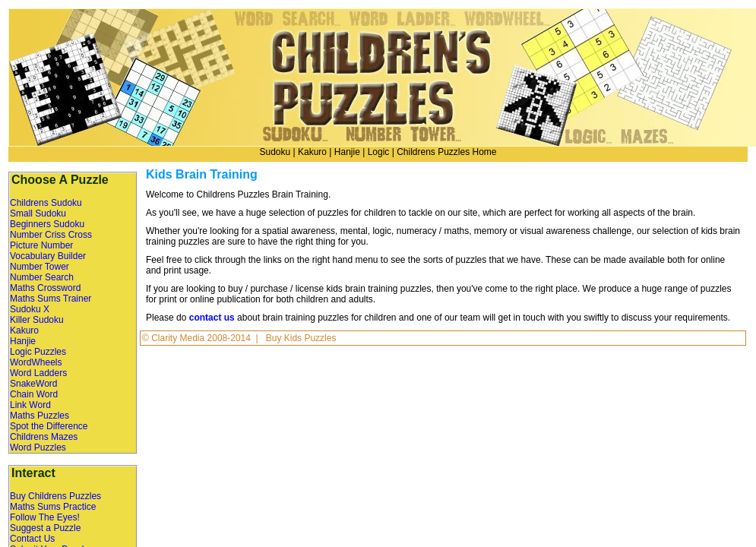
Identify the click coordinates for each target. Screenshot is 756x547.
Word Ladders (38, 373)
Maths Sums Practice (53, 507)
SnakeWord (33, 384)
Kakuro (312, 152)
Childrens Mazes (44, 437)
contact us (212, 318)
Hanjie (347, 152)
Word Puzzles (38, 447)
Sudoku (275, 152)
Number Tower (40, 267)
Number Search (42, 277)
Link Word (30, 405)
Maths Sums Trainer (51, 299)
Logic (379, 152)
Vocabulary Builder (48, 256)
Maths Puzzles (40, 416)
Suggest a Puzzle (45, 528)
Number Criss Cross (51, 235)
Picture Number (41, 245)
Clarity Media (179, 338)
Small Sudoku (38, 213)
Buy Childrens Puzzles (55, 496)
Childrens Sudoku (46, 203)
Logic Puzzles (38, 352)
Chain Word (34, 394)
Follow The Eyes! (45, 517)
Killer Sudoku (37, 320)
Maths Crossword (45, 288)
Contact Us (32, 539)
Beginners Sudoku (47, 224)
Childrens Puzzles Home (446, 152)
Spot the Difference (49, 426)
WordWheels (36, 362)
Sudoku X (30, 309)
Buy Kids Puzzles (301, 338)
